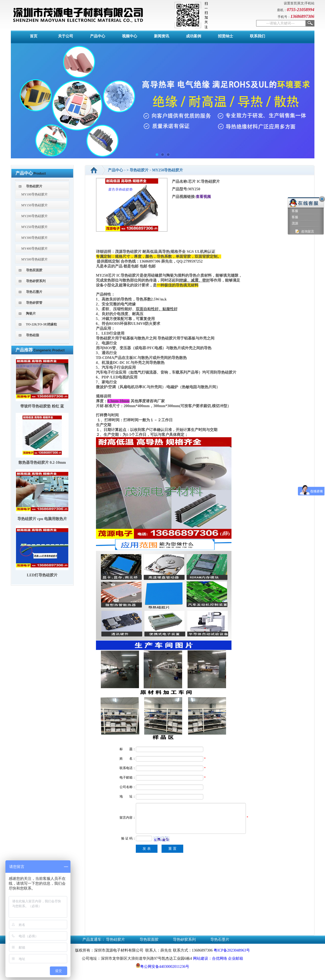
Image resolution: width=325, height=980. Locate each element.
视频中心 (130, 36)
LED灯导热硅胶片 (42, 575)
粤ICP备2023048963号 (232, 957)
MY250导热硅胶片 (35, 227)
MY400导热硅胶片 (35, 249)
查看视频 (203, 197)
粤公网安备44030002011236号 (162, 973)
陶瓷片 (31, 313)
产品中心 (98, 36)
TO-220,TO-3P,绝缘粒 (41, 324)
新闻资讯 (162, 36)
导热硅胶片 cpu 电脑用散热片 (42, 519)
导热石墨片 (34, 292)
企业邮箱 (236, 965)
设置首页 (290, 3)
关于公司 (66, 36)
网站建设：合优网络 (210, 965)
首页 (34, 36)
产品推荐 (24, 350)
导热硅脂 (33, 335)
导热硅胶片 (34, 186)
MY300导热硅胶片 (35, 238)
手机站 (310, 3)
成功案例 (194, 36)
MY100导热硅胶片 (35, 194)
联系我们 (258, 36)
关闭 (322, 199)
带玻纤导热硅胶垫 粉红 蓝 (42, 406)
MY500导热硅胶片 (35, 259)
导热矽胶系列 (36, 281)
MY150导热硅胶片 (35, 205)
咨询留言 (304, 232)
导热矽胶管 (34, 303)
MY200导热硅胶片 (35, 216)
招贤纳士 (226, 36)
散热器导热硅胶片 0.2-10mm (42, 463)
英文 (301, 3)
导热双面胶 (34, 270)
